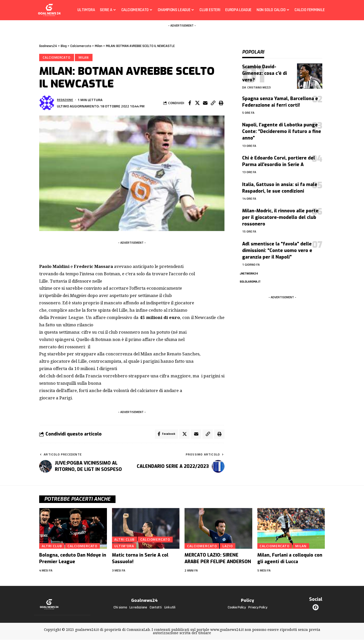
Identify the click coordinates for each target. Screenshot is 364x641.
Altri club (52, 547)
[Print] (221, 104)
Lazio (230, 547)
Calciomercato (57, 58)
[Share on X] (197, 104)
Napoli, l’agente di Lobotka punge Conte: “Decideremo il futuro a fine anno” (282, 128)
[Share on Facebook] (190, 104)
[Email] (205, 104)
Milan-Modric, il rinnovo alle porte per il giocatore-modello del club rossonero (280, 214)
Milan (85, 58)
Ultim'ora (125, 547)
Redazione (66, 100)
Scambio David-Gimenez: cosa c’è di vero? (265, 70)
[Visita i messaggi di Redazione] (47, 104)
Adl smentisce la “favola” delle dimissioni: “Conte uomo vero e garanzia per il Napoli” (277, 247)
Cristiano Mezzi (260, 84)
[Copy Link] (213, 104)
